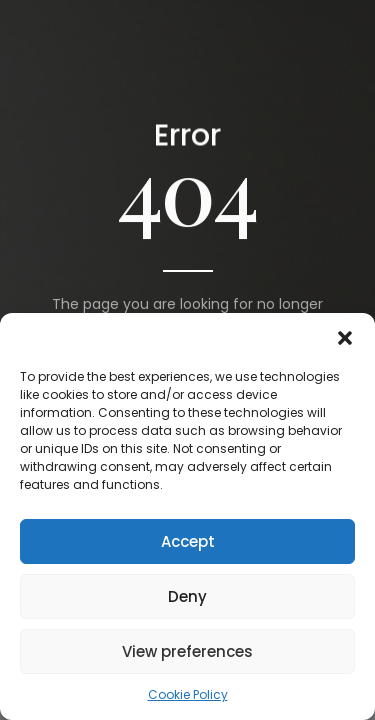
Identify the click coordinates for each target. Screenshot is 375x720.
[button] (345, 338)
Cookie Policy (188, 694)
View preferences (187, 651)
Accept (188, 541)
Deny (187, 596)
